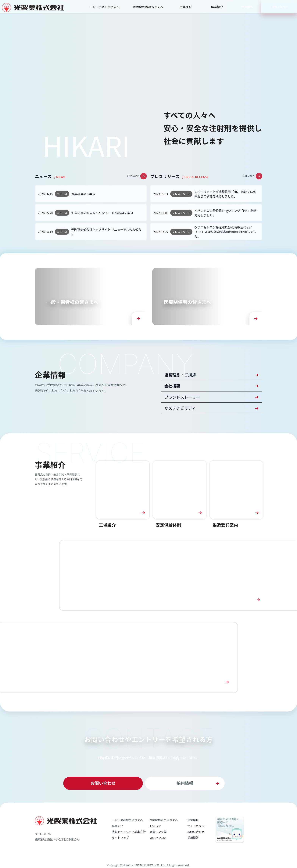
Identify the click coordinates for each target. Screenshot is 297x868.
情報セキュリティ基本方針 (129, 845)
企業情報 (185, 7)
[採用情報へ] (119, 671)
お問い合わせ (279, 7)
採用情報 (247, 7)
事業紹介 (217, 7)
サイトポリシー (197, 839)
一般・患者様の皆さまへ (127, 834)
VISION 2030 (157, 851)
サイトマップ (120, 851)
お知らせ (155, 839)
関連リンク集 (158, 845)
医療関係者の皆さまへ (148, 7)
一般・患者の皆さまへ (105, 7)
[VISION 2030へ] (178, 589)
